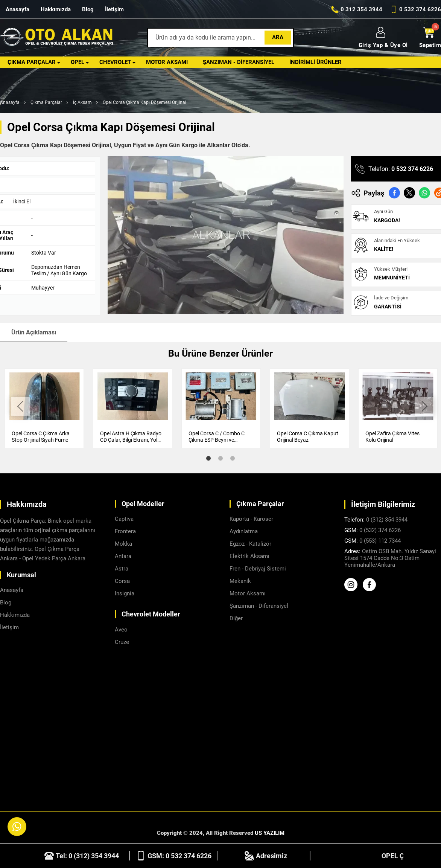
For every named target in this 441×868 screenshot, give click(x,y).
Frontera (125, 531)
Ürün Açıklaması (34, 332)
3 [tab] (233, 458)
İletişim (114, 9)
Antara (123, 556)
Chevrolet (115, 62)
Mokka (123, 543)
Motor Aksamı (167, 62)
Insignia (125, 593)
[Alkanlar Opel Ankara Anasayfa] (56, 38)
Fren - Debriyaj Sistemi (258, 568)
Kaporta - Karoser (251, 519)
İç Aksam (82, 102)
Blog (88, 9)
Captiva (124, 519)
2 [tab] (220, 458)
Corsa (122, 581)
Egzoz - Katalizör (250, 543)
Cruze (122, 642)
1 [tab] (208, 458)
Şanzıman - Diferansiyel (239, 62)
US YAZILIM (270, 833)
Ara (278, 37)
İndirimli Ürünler (316, 62)
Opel (78, 62)
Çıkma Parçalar (32, 62)
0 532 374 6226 (412, 169)
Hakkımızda (56, 9)
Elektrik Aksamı (249, 556)
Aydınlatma (244, 531)
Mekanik (240, 581)
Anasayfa (17, 9)
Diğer (236, 618)
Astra (122, 568)
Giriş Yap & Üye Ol (383, 38)
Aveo (121, 629)
